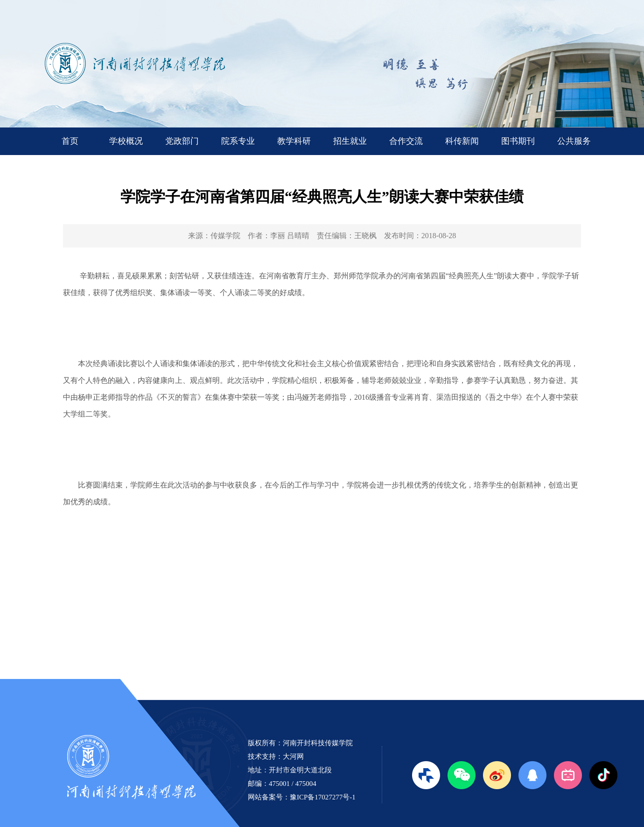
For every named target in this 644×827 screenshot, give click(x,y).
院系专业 (238, 141)
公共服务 (574, 141)
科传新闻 (462, 141)
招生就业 (350, 141)
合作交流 (406, 141)
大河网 (293, 756)
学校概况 (126, 141)
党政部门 (182, 141)
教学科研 (294, 141)
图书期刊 (518, 141)
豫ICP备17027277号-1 (323, 797)
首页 (70, 141)
